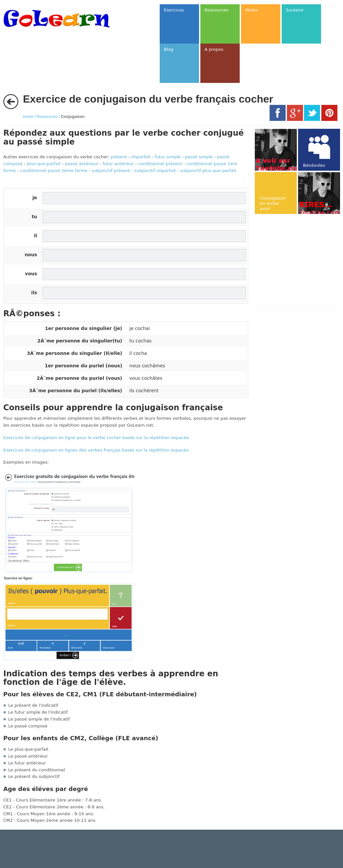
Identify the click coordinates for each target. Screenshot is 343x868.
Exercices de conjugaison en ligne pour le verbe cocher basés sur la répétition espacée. (97, 438)
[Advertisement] (299, 262)
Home (28, 117)
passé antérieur (82, 164)
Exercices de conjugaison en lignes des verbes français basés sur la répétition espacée (96, 450)
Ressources (47, 117)
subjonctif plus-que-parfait (208, 171)
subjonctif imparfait (155, 171)
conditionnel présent (160, 164)
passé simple (199, 157)
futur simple (168, 157)
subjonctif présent (111, 171)
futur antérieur (118, 164)
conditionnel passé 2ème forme (54, 171)
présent (119, 157)
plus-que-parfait (44, 164)
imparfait (141, 157)
